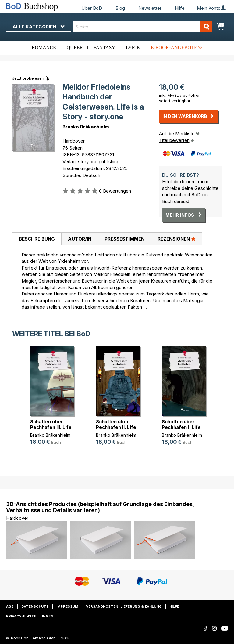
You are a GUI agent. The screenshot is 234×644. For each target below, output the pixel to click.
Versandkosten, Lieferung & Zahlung (124, 606)
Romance (44, 47)
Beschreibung (37, 239)
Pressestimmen (124, 239)
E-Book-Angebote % (177, 47)
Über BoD (92, 8)
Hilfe (180, 8)
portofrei (191, 95)
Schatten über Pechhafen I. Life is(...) (181, 427)
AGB (10, 606)
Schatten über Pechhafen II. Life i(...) (116, 427)
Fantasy (104, 47)
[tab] (37, 239)
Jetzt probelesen (28, 78)
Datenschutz (35, 606)
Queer (75, 47)
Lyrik (133, 47)
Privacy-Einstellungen (30, 616)
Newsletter (150, 8)
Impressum (67, 606)
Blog (120, 8)
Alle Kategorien (39, 27)
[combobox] (142, 27)
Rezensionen (177, 239)
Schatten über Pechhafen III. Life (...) (51, 427)
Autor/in (80, 239)
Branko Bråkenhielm (86, 127)
